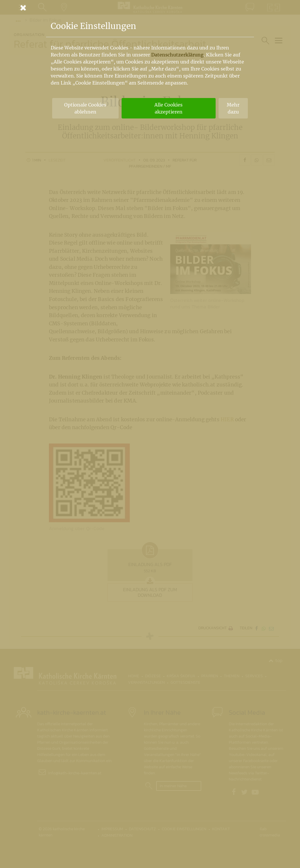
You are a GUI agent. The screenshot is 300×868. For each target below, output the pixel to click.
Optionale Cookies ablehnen (85, 108)
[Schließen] (150, 8)
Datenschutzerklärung (177, 55)
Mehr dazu (233, 108)
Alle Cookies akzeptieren (168, 108)
